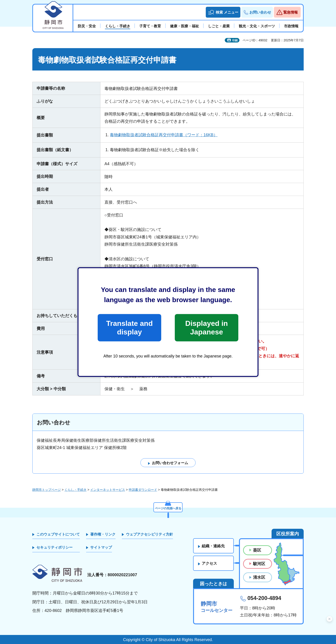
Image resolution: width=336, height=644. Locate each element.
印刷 (235, 40)
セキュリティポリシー (54, 548)
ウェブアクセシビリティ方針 (149, 534)
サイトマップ (101, 548)
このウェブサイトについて (58, 534)
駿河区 (259, 564)
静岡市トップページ (47, 490)
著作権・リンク (103, 534)
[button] (223, 12)
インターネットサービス (108, 490)
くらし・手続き (76, 490)
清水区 (259, 578)
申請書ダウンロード (143, 490)
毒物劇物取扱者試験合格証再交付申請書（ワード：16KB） (164, 135)
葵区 (257, 550)
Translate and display (129, 328)
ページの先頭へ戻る (168, 508)
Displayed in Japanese (206, 328)
